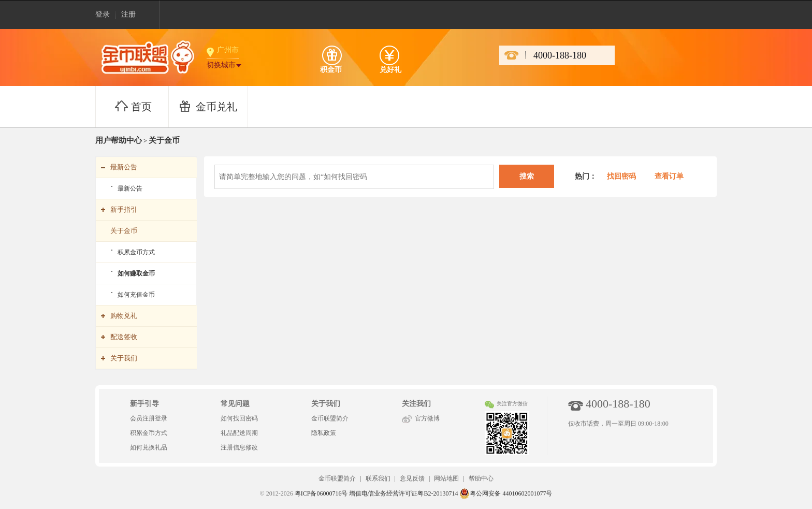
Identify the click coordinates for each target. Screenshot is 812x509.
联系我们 (378, 478)
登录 (103, 14)
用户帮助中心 (119, 140)
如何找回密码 (239, 418)
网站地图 (446, 478)
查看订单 (669, 176)
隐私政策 (324, 433)
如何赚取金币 (136, 273)
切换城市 (221, 65)
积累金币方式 (136, 252)
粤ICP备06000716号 (321, 493)
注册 (128, 14)
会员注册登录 (149, 418)
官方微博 (427, 418)
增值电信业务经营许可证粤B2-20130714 (403, 493)
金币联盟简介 (330, 418)
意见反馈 (412, 478)
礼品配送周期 (239, 433)
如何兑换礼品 (149, 447)
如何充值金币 (136, 295)
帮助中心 (481, 478)
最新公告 (130, 188)
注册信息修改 (239, 447)
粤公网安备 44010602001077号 (506, 493)
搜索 (527, 176)
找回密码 (620, 176)
